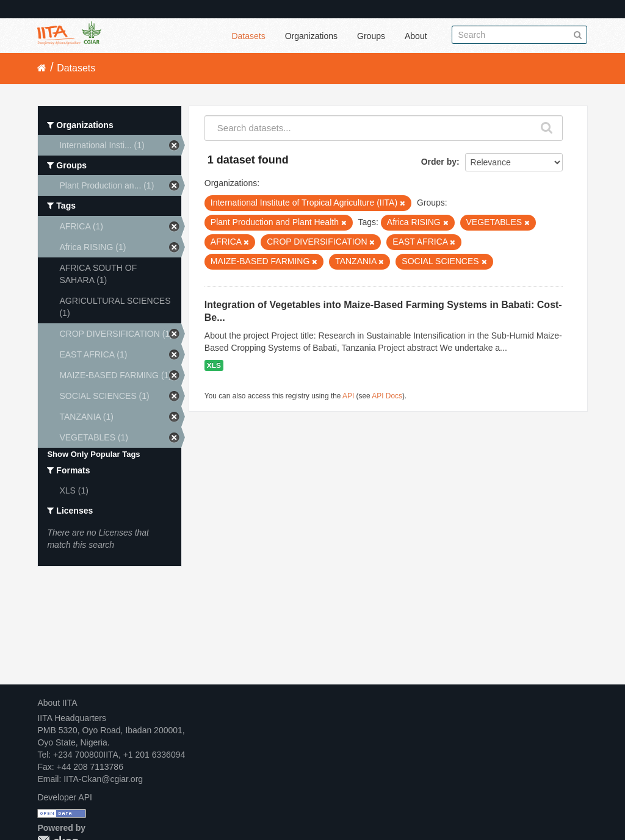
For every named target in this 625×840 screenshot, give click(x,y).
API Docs (387, 396)
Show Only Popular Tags (93, 454)
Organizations (311, 36)
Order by (439, 162)
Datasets (248, 36)
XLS (214, 365)
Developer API (65, 797)
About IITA (57, 703)
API (348, 396)
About (416, 36)
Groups (371, 36)
